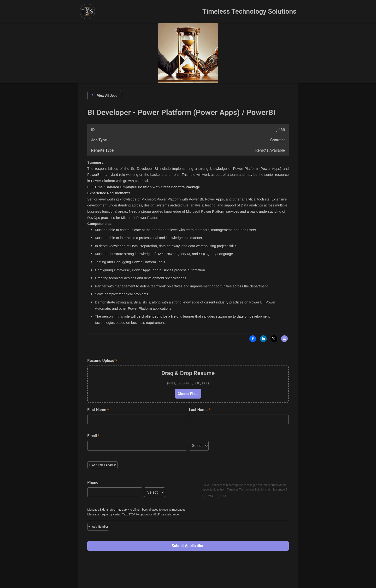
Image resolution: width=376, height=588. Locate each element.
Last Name (200, 410)
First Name (98, 410)
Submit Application (188, 546)
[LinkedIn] (263, 340)
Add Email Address (103, 465)
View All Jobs (104, 95)
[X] (274, 340)
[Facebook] (253, 340)
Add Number (98, 527)
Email (93, 436)
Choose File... (188, 394)
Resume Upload (102, 361)
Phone (93, 482)
